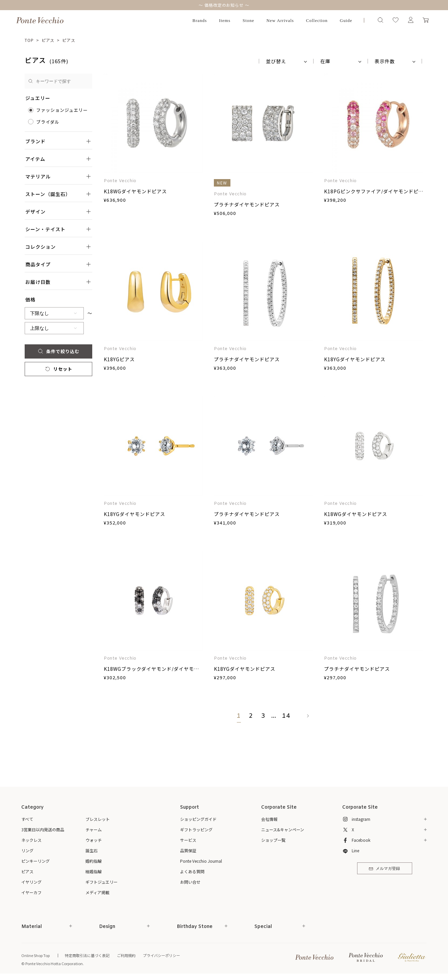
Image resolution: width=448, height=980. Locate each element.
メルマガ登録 (384, 869)
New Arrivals (280, 20)
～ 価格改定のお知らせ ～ (224, 5)
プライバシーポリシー (161, 955)
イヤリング (31, 882)
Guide (346, 20)
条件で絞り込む (58, 351)
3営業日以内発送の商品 (43, 829)
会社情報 (269, 819)
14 (286, 716)
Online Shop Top (35, 955)
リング (27, 850)
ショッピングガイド (198, 819)
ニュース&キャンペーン (283, 829)
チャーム (94, 829)
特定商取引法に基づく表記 (87, 955)
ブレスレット (98, 819)
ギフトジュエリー (102, 882)
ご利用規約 (126, 955)
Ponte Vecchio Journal (201, 861)
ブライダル (48, 122)
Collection (317, 20)
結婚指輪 (94, 871)
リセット (58, 369)
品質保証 (188, 850)
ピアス (48, 40)
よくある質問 (192, 871)
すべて (27, 819)
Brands (200, 20)
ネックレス (31, 840)
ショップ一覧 (273, 840)
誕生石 (92, 850)
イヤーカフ (31, 892)
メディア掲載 (97, 892)
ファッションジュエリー (62, 110)
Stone (248, 20)
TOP (29, 40)
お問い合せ (190, 882)
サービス (188, 840)
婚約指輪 (94, 861)
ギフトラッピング (196, 829)
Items (225, 20)
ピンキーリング (35, 861)
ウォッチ (94, 840)
